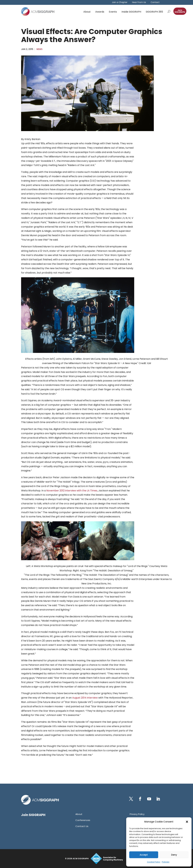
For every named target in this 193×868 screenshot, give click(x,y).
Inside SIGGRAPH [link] (131, 12)
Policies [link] (166, 862)
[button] (187, 822)
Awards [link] (100, 12)
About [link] (87, 12)
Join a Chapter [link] (120, 2)
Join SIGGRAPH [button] (180, 11)
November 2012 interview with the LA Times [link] (72, 491)
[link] (38, 11)
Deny (174, 855)
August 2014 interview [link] (85, 698)
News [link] (39, 49)
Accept (144, 855)
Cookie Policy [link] (154, 862)
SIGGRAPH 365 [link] (154, 12)
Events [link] (113, 12)
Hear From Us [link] (139, 2)
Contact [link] (155, 2)
